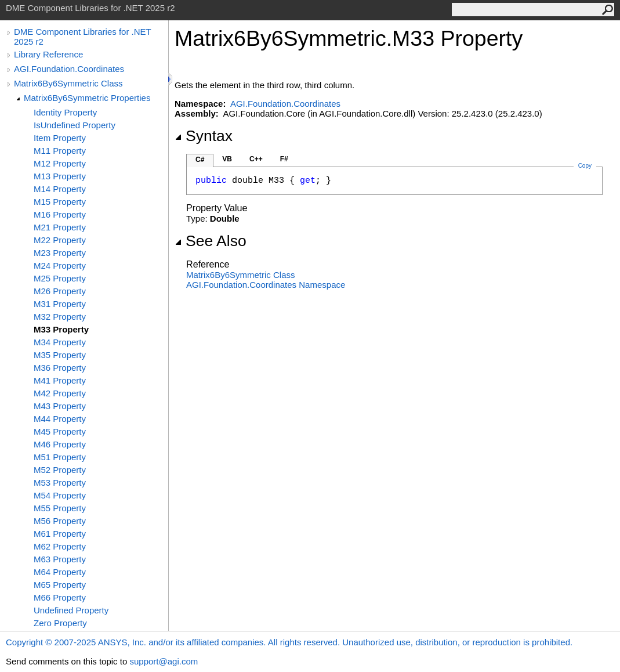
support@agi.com (164, 661)
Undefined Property (71, 610)
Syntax (204, 136)
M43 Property (60, 406)
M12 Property (60, 163)
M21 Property (60, 227)
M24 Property (60, 265)
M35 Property (60, 355)
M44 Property (60, 419)
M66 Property (60, 597)
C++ (256, 159)
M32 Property (60, 317)
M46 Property (60, 444)
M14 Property (60, 189)
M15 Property (60, 202)
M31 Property (60, 304)
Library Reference (48, 54)
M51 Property (60, 457)
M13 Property (60, 176)
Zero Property (60, 623)
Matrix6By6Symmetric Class (68, 83)
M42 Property (60, 393)
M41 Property (60, 380)
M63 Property (60, 559)
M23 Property (60, 253)
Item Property (60, 138)
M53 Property (60, 483)
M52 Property (60, 470)
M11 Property (60, 151)
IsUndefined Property (75, 125)
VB (227, 159)
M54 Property (60, 495)
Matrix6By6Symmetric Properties (87, 98)
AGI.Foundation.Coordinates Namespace (266, 285)
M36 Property (60, 368)
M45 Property (60, 431)
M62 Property (60, 546)
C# (200, 160)
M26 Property (60, 291)
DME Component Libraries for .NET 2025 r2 (82, 37)
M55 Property (60, 508)
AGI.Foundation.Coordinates (69, 69)
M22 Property (60, 240)
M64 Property (60, 572)
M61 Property (60, 534)
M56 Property (60, 521)
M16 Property (60, 214)
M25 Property (60, 278)
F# (284, 159)
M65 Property (60, 585)
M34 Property (60, 342)
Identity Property (65, 112)
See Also (211, 241)
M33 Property (61, 329)
